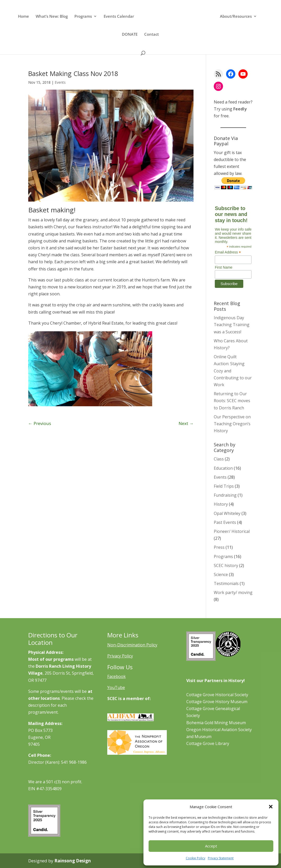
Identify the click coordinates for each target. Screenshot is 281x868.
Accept (211, 846)
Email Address (228, 252)
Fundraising (225, 495)
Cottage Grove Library (208, 743)
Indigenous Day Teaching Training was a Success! (232, 325)
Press (219, 547)
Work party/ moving (233, 592)
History (221, 504)
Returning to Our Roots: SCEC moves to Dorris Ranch (232, 401)
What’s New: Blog (52, 17)
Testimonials (226, 583)
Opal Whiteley (227, 513)
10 (110, 395)
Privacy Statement (221, 858)
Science (221, 574)
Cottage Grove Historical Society (217, 695)
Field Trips (224, 486)
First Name (224, 267)
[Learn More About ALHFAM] (131, 720)
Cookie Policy (196, 858)
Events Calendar (119, 17)
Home (23, 17)
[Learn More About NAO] (137, 753)
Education (223, 468)
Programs (83, 17)
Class (219, 459)
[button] (271, 807)
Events (60, 82)
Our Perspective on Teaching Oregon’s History (232, 424)
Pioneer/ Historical (232, 531)
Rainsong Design (73, 861)
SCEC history (226, 565)
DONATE (130, 35)
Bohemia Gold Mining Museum (216, 723)
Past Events (225, 522)
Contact (152, 35)
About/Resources (236, 17)
